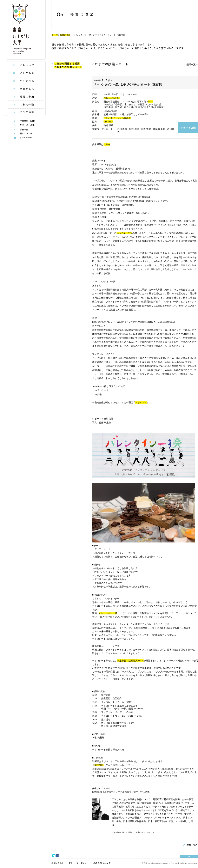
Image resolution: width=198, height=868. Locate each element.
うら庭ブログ (26, 133)
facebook (58, 856)
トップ (55, 35)
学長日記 (26, 129)
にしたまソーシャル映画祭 (117, 118)
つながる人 (26, 89)
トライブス (141, 402)
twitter (54, 856)
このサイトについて (102, 863)
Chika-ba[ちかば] (112, 98)
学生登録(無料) (26, 121)
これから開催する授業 (66, 64)
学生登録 (99, 765)
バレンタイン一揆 (108, 613)
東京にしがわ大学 (26, 30)
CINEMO (108, 122)
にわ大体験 (26, 105)
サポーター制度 (26, 125)
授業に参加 (26, 97)
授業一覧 (190, 64)
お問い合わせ (58, 863)
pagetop (189, 856)
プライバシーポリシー (79, 863)
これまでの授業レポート (67, 67)
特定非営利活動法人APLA (130, 661)
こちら (107, 144)
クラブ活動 (26, 112)
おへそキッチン (124, 233)
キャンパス (26, 81)
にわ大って (26, 65)
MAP (151, 102)
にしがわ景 (26, 73)
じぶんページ (26, 138)
